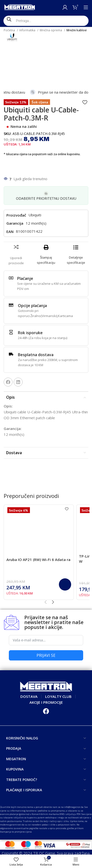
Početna (10, 30)
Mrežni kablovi (77, 30)
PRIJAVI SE (46, 655)
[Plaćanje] (11, 278)
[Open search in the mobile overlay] (46, 21)
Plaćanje (25, 278)
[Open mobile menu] (86, 7)
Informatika (28, 30)
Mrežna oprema (51, 30)
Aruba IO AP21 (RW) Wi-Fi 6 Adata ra (38, 560)
